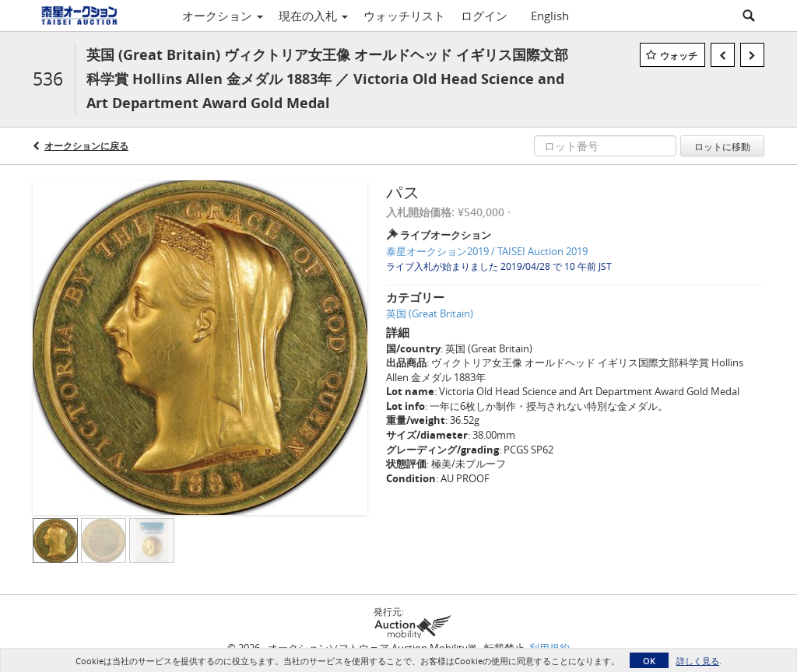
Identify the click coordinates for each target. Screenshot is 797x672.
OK (649, 661)
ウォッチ (679, 56)
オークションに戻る (86, 146)
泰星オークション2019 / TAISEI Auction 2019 (487, 251)
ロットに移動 (722, 146)
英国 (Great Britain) (430, 313)
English (550, 16)
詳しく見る (698, 661)
